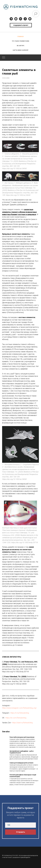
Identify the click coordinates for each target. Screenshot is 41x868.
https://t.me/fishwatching (20, 713)
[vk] (21, 19)
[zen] (30, 19)
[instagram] (16, 19)
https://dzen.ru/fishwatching (22, 723)
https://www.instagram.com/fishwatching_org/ (19, 708)
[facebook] (25, 19)
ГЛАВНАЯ (21, 37)
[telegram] (11, 19)
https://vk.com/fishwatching (16, 718)
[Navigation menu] (4, 58)
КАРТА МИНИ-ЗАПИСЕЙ (20, 50)
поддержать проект (21, 25)
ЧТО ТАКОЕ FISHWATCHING (21, 41)
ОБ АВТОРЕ (21, 46)
